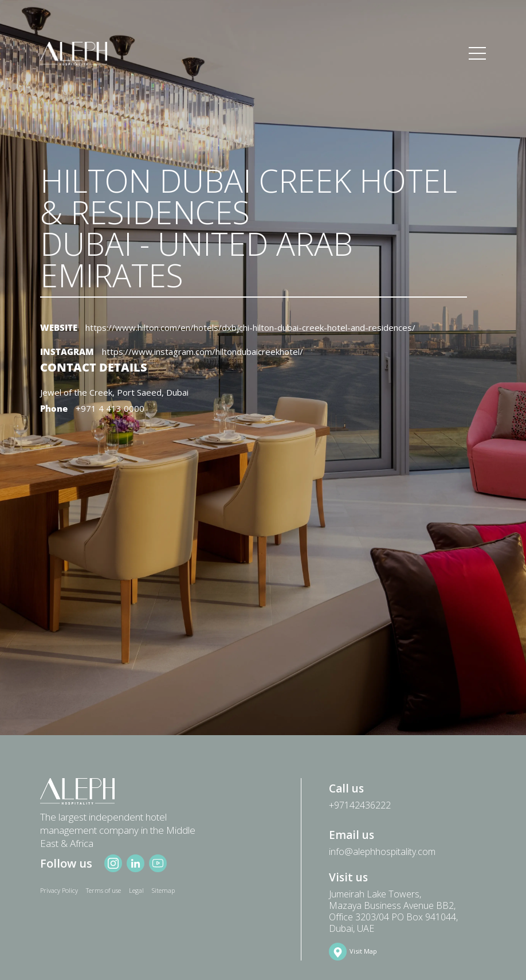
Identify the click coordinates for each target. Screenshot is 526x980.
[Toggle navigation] (477, 54)
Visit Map (363, 951)
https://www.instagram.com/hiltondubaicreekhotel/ (203, 352)
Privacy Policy (59, 890)
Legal (136, 890)
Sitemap (163, 890)
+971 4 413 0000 (110, 408)
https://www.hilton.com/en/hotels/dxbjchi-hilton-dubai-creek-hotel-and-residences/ (250, 327)
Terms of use (103, 890)
